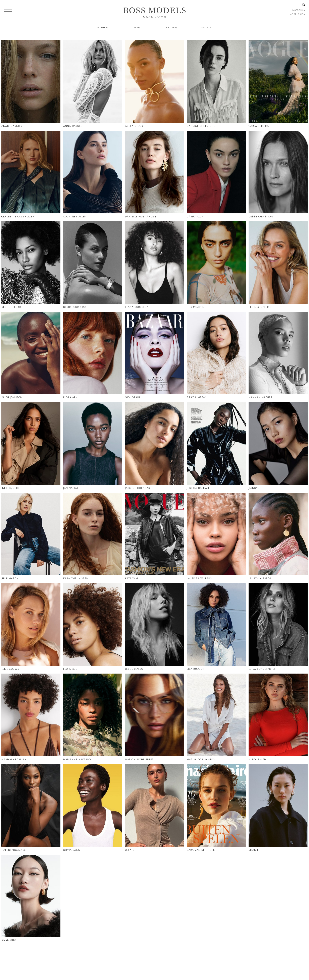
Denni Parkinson (261, 217)
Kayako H (132, 579)
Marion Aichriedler (139, 760)
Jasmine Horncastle (140, 488)
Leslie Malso (134, 669)
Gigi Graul (133, 397)
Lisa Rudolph (196, 669)
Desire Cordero (75, 307)
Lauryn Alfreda (260, 579)
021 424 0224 (196, 959)
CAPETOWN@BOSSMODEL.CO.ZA (238, 959)
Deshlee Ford (11, 307)
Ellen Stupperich (261, 307)
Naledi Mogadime (14, 850)
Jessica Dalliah (198, 488)
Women (103, 28)
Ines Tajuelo (10, 488)
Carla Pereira (259, 126)
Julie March (10, 579)
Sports (206, 28)
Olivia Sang (72, 850)
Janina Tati (71, 488)
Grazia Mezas (197, 397)
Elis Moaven (196, 307)
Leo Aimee (70, 669)
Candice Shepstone (201, 126)
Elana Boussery (137, 307)
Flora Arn (71, 397)
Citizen (172, 28)
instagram (299, 10)
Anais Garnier (12, 126)
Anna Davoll (72, 126)
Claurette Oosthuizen (18, 217)
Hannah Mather (261, 397)
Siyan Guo (9, 940)
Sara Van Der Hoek (201, 850)
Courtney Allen (75, 217)
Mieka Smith (257, 760)
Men (137, 28)
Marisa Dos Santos (201, 760)
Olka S (130, 850)
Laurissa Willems (199, 579)
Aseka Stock (134, 126)
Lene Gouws (10, 669)
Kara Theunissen (76, 579)
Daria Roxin (195, 217)
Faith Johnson (12, 397)
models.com (298, 14)
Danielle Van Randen (141, 217)
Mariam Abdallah (14, 760)
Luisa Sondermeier (262, 669)
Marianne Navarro (77, 760)
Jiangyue (255, 488)
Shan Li (254, 850)
